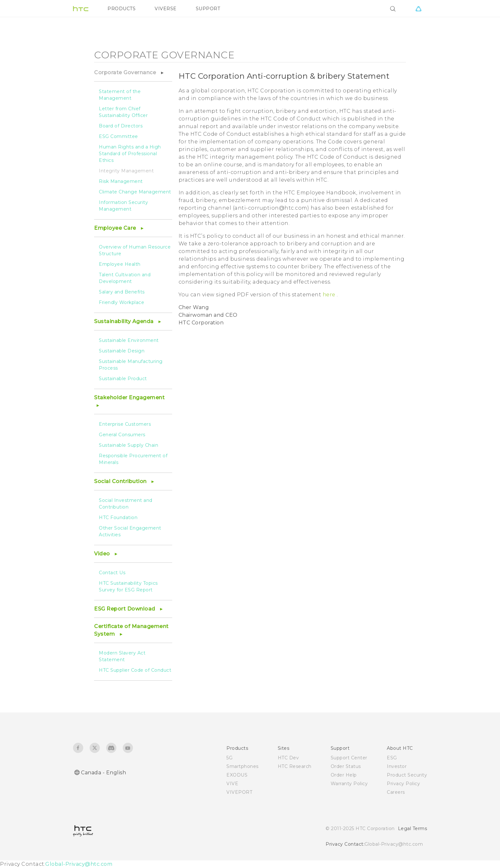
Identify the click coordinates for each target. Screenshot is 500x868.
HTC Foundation (118, 517)
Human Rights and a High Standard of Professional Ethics (130, 154)
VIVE (232, 784)
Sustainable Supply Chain (129, 445)
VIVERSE (166, 9)
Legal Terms (413, 828)
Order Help (344, 775)
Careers (396, 792)
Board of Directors (121, 126)
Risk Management (121, 181)
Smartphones (243, 766)
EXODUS (237, 775)
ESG (392, 758)
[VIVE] (418, 9)
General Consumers (122, 435)
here (330, 295)
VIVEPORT (239, 792)
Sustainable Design (122, 351)
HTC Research (295, 766)
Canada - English (103, 773)
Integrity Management (126, 171)
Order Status (346, 766)
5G (229, 758)
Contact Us (112, 573)
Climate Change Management (135, 192)
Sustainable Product (123, 379)
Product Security (407, 775)
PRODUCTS (121, 9)
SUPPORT (208, 9)
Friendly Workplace (121, 302)
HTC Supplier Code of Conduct (135, 670)
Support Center (349, 758)
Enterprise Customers (125, 424)
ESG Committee (118, 136)
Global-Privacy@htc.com (394, 844)
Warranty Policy (349, 784)
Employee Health (120, 264)
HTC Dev (288, 758)
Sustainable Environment (129, 340)
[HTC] (81, 9)
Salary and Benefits (122, 292)
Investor (397, 766)
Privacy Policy (403, 784)
